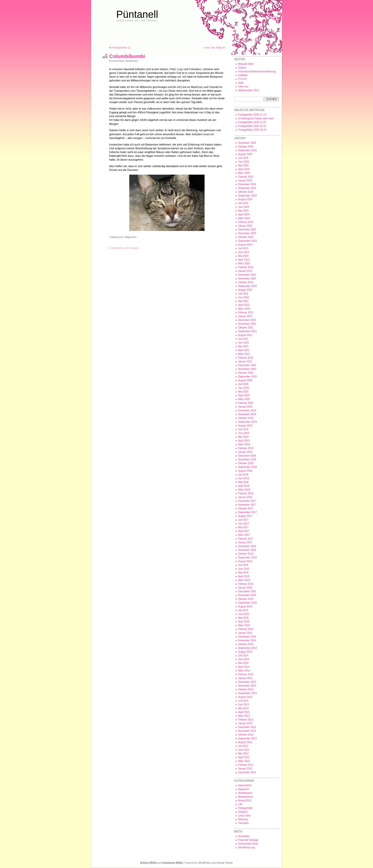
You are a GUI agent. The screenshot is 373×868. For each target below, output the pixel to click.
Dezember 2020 (247, 365)
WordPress (205, 863)
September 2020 (247, 377)
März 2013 (244, 716)
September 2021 (247, 331)
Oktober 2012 (246, 735)
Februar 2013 (246, 720)
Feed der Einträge (248, 840)
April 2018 (244, 486)
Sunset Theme (225, 863)
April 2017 (244, 531)
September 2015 (247, 603)
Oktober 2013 (246, 689)
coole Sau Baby (213, 47)
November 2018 (247, 460)
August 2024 (245, 199)
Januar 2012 (245, 769)
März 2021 (244, 354)
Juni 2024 (244, 207)
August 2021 (245, 335)
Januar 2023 (245, 271)
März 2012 (244, 761)
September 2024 (247, 196)
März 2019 (244, 444)
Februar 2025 (246, 177)
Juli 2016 (243, 565)
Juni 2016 (244, 569)
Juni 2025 (244, 162)
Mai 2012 (243, 754)
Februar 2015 (246, 629)
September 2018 (247, 467)
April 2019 (244, 441)
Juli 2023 (243, 248)
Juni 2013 (244, 705)
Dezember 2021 (247, 320)
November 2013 (247, 686)
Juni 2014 (244, 659)
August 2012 (245, 742)
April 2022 (244, 305)
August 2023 (245, 245)
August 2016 (245, 561)
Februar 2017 (246, 539)
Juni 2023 (244, 252)
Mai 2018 (243, 482)
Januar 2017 (245, 542)
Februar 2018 (246, 493)
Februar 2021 (246, 358)
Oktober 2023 (246, 237)
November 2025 (247, 143)
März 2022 (244, 309)
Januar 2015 (245, 633)
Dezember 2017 (247, 501)
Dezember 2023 (247, 230)
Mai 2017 (243, 527)
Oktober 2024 (246, 192)
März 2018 (244, 490)
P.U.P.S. (243, 79)
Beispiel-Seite (246, 64)
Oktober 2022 (246, 282)
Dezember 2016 (247, 546)
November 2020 (247, 369)
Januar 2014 (245, 678)
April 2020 (244, 395)
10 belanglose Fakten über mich (256, 118)
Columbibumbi (127, 56)
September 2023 (247, 241)
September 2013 (247, 693)
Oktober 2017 (246, 509)
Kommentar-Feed (248, 844)
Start (241, 83)
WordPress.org (247, 848)
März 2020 (244, 399)
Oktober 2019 (246, 418)
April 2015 (244, 622)
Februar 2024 (246, 222)
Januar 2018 (245, 497)
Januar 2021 (245, 361)
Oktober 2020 (246, 373)
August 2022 (245, 290)
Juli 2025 (243, 158)
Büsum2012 (245, 801)
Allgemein (131, 237)
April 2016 (244, 576)
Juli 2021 (243, 339)
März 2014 (244, 671)
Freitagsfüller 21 (121, 47)
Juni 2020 (244, 388)
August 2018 (245, 471)
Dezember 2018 (247, 456)
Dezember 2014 (247, 637)
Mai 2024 (243, 211)
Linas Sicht (244, 816)
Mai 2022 (243, 301)
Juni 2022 (244, 297)
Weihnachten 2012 (249, 90)
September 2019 (247, 422)
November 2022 (247, 279)
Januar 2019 (245, 452)
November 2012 (247, 731)
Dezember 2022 (247, 275)
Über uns (243, 87)
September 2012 (247, 738)
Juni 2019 (244, 433)
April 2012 (244, 757)
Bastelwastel (245, 793)
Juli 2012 (243, 746)
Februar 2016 (246, 584)
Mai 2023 (243, 256)
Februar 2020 (246, 403)
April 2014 (244, 667)
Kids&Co (243, 812)
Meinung (243, 819)
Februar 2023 (246, 267)
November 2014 (247, 640)
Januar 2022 (245, 316)
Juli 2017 (243, 520)
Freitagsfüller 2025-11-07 (252, 122)
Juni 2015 (244, 614)
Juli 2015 (243, 610)
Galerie (242, 68)
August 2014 (245, 652)
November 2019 (247, 414)
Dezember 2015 (247, 591)
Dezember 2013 (247, 682)
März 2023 (244, 263)
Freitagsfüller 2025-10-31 (252, 126)
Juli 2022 (243, 294)
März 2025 (244, 173)
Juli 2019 (243, 429)
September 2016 (247, 558)
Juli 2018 (243, 475)
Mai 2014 (243, 663)
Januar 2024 (245, 226)
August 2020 (245, 380)
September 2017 (247, 512)
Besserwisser (246, 797)
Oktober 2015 (246, 599)
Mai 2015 (243, 618)
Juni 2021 (244, 343)
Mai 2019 (243, 437)
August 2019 (245, 426)
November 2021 (247, 324)
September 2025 (247, 150)
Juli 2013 (243, 701)
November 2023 (247, 233)
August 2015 (245, 607)
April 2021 (244, 350)
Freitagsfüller (245, 808)
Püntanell (137, 14)
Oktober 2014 (246, 644)
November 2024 (247, 188)
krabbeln (243, 75)
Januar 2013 (245, 723)
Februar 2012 (246, 765)
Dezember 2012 (247, 727)
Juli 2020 (243, 384)
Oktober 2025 (246, 147)
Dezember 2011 (247, 772)
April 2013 (244, 712)
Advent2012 (245, 785)
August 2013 (245, 697)
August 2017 (245, 516)
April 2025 (244, 169)
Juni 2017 (244, 524)
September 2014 (247, 648)
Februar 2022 (246, 312)
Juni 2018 (244, 478)
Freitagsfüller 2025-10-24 (252, 130)
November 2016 (247, 550)
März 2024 (244, 218)
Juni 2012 (244, 750)
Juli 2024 (243, 203)
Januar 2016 (245, 588)
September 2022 (247, 286)
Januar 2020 (245, 407)
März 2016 (244, 580)
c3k (240, 804)
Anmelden (244, 836)
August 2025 (245, 154)
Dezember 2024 (247, 184)
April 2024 (244, 214)
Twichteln (243, 823)
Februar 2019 (246, 448)
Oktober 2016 (246, 554)
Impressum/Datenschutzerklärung (257, 71)
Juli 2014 (243, 656)
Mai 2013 (243, 708)
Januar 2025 (245, 181)
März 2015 (244, 625)
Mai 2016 (243, 573)
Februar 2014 (246, 674)
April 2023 (244, 260)
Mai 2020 (243, 392)
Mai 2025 (243, 165)
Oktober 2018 (246, 463)
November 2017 (247, 505)
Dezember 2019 (247, 411)
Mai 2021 (243, 346)
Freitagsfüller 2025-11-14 (252, 115)
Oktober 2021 (246, 328)
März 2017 (244, 535)
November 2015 (247, 595)
